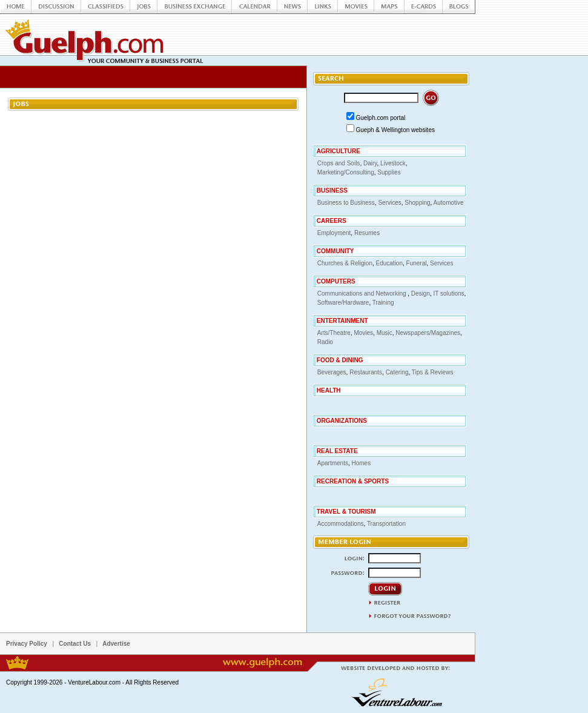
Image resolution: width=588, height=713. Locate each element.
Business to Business (346, 203)
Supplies (389, 172)
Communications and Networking (363, 293)
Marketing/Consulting (346, 172)
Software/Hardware (343, 303)
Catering (397, 372)
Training (383, 303)
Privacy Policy (27, 644)
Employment (334, 233)
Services (389, 203)
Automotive (449, 203)
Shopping (417, 203)
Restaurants (366, 372)
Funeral (417, 263)
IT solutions (449, 293)
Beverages (332, 372)
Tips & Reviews (433, 372)
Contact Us (75, 644)
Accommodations (341, 524)
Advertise (116, 644)
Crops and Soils (339, 163)
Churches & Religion (345, 263)
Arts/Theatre (334, 333)
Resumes (367, 233)
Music (385, 333)
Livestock (393, 163)
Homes (361, 463)
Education (389, 263)
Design (421, 293)
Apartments (333, 463)
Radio (325, 342)
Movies (363, 333)
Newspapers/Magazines (428, 333)
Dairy (370, 163)
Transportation (386, 524)
